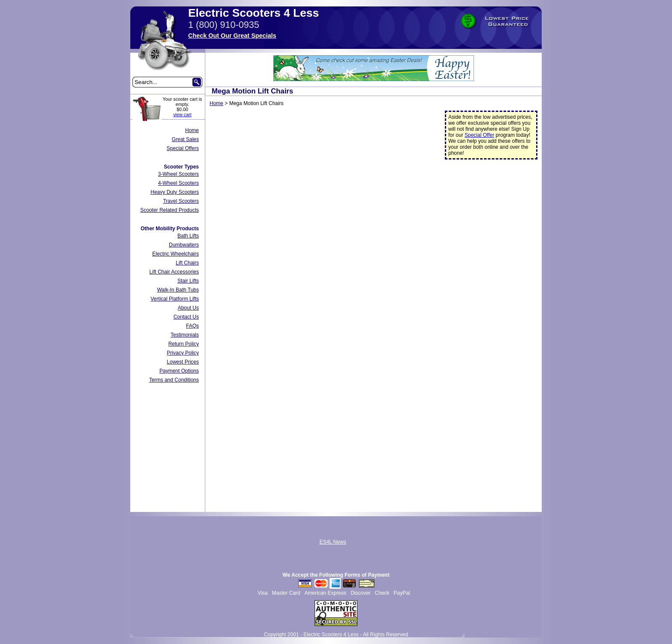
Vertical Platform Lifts (175, 299)
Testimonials (185, 335)
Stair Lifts (188, 281)
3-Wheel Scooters (178, 174)
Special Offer (479, 135)
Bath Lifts (188, 236)
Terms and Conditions (174, 380)
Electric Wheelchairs (175, 254)
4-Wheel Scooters (178, 183)
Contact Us (186, 317)
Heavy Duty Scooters (175, 192)
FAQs (192, 326)
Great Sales (185, 139)
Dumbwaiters (184, 245)
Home (192, 130)
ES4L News (333, 542)
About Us (188, 308)
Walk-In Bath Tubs (178, 290)
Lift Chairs (187, 263)
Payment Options (179, 371)
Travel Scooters (181, 201)
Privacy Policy (183, 353)
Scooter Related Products (169, 210)
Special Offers (183, 148)
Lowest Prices (183, 362)
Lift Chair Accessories (174, 272)
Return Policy (184, 344)
